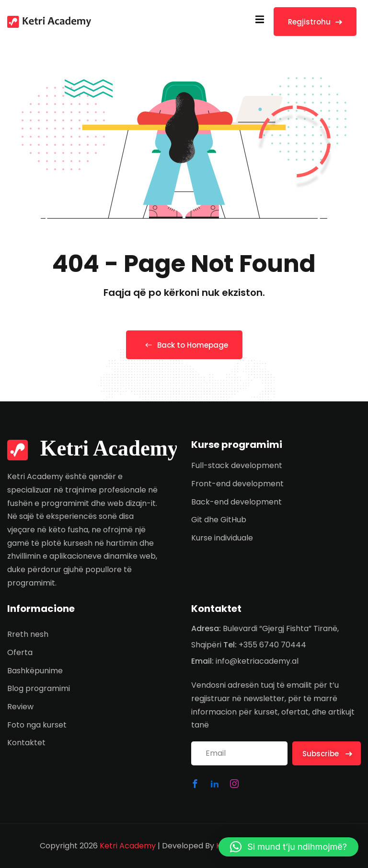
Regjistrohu (315, 22)
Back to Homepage (184, 345)
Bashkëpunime (35, 671)
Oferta (20, 652)
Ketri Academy (128, 846)
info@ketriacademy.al (257, 661)
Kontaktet (26, 743)
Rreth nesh (28, 634)
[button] (288, 847)
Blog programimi (39, 688)
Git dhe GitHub (219, 520)
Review (20, 707)
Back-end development (236, 502)
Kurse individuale (222, 538)
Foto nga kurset (37, 725)
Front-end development (237, 484)
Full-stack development (237, 465)
